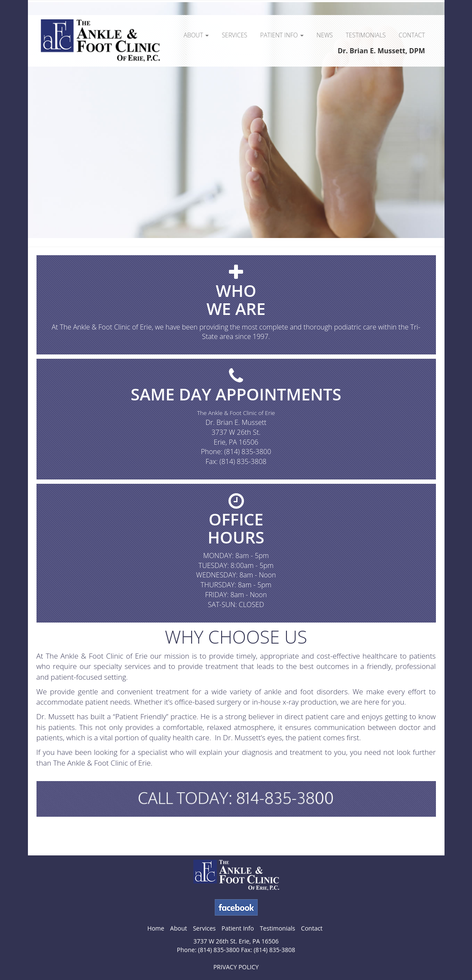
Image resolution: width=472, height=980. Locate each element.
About (196, 35)
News (325, 35)
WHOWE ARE (236, 299)
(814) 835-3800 (248, 452)
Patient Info (282, 35)
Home (156, 928)
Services (234, 35)
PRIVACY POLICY (236, 967)
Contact (412, 35)
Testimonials (366, 35)
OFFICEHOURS (236, 528)
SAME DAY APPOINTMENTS (236, 394)
